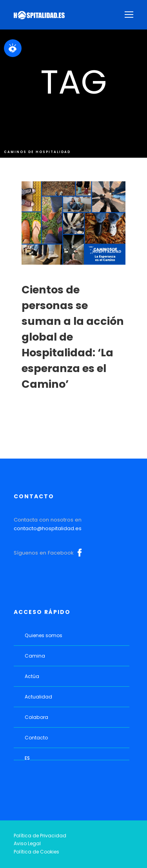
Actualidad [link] (38, 697)
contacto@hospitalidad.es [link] (48, 528)
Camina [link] (35, 656)
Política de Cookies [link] (36, 852)
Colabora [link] (36, 717)
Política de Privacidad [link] (40, 836)
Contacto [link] (36, 738)
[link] (13, 48)
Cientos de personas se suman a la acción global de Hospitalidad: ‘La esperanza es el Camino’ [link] (73, 337)
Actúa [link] (32, 676)
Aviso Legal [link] (27, 843)
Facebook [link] (80, 553)
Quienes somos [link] (44, 635)
